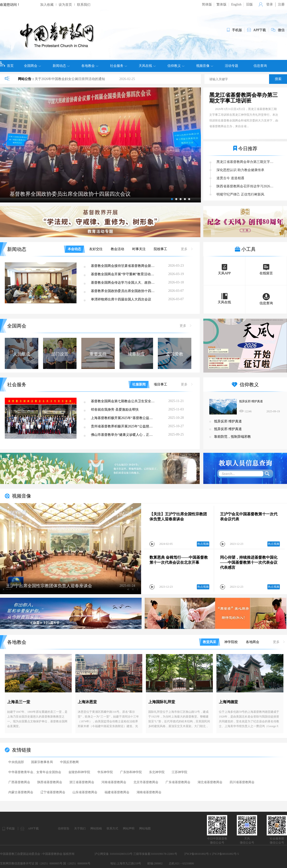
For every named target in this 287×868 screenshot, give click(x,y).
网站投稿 (96, 828)
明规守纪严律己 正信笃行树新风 (240, 194)
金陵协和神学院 (79, 772)
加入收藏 (47, 5)
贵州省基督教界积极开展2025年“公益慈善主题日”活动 (123, 426)
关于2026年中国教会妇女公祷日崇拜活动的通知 (70, 79)
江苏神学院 (179, 772)
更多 (187, 249)
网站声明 (129, 828)
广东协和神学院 (131, 772)
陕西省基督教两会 (50, 782)
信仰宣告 (64, 828)
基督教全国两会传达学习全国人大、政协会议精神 (123, 283)
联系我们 (84, 5)
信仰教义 (176, 66)
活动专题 (232, 66)
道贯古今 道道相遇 (230, 178)
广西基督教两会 (19, 782)
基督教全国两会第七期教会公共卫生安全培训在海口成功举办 (123, 401)
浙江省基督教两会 (82, 782)
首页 (7, 64)
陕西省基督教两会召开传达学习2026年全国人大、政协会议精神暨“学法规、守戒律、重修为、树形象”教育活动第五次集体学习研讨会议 (246, 186)
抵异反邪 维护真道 (251, 401)
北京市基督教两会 (146, 782)
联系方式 (112, 828)
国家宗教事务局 (42, 762)
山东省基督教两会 (85, 792)
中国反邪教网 (69, 762)
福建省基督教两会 (117, 792)
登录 (270, 4)
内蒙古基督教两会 (21, 792)
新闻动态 (61, 66)
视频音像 (205, 66)
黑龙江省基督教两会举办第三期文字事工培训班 (243, 98)
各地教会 (90, 66)
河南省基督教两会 (114, 782)
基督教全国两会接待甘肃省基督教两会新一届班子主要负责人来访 (123, 266)
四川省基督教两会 (242, 782)
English (236, 4)
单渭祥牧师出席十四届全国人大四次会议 (121, 299)
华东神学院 (105, 772)
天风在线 (147, 66)
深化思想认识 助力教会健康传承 (240, 170)
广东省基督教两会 (178, 782)
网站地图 (145, 828)
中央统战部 (16, 762)
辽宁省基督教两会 (53, 792)
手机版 (11, 828)
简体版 (207, 4)
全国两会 (32, 66)
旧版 (249, 4)
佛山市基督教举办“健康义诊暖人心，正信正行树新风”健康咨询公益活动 (123, 435)
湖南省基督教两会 (149, 792)
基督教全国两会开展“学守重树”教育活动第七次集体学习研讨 (123, 274)
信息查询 (260, 66)
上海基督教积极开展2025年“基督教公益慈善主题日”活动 (123, 418)
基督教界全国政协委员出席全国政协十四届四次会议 (123, 291)
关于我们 (80, 828)
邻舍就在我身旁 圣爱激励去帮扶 (115, 410)
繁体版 (221, 4)
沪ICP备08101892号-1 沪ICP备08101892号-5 (211, 854)
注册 (281, 4)
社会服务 (119, 66)
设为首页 (65, 5)
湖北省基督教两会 (210, 782)
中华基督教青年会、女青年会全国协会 (35, 772)
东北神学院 (157, 772)
